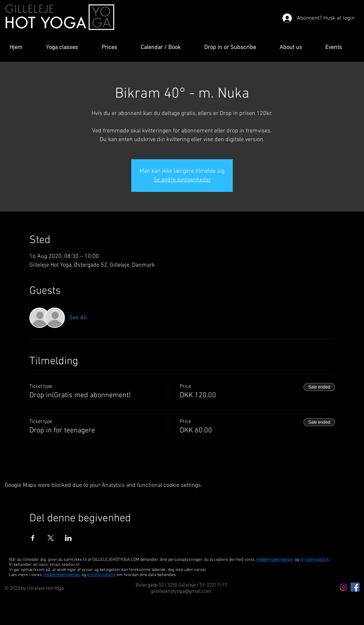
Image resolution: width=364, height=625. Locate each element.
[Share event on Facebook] (33, 538)
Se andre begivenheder (182, 180)
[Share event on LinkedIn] (68, 538)
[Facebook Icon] (355, 587)
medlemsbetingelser (275, 560)
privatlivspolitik (101, 575)
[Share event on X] (51, 538)
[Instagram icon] (344, 587)
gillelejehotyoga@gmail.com (181, 591)
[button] (68, 48)
